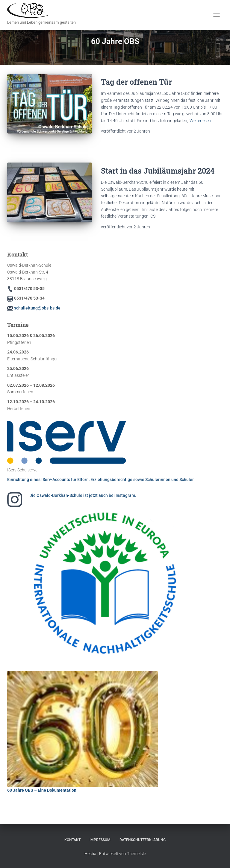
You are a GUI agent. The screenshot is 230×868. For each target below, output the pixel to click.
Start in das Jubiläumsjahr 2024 (158, 171)
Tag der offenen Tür (136, 82)
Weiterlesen (200, 121)
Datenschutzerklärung (143, 840)
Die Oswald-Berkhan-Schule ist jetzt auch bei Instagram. (83, 495)
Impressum (100, 840)
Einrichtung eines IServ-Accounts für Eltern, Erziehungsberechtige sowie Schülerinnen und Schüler (100, 479)
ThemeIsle (136, 854)
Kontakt (72, 840)
